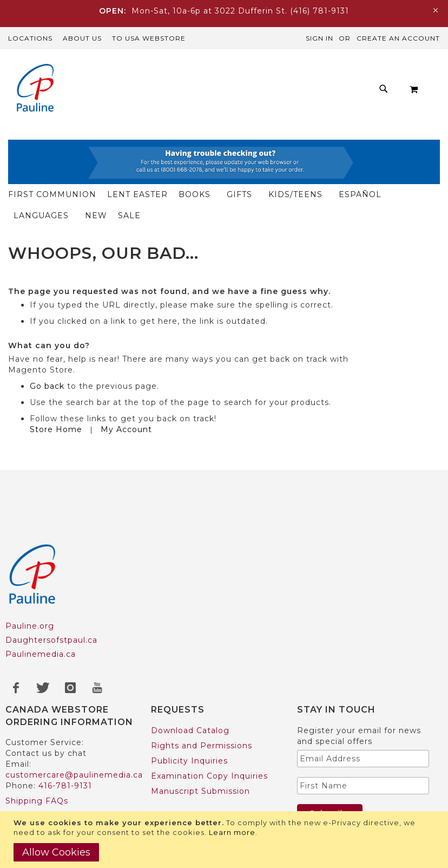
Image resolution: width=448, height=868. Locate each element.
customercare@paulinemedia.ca (74, 733)
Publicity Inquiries (189, 719)
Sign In (319, 38)
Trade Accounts (38, 804)
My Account (126, 387)
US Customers (36, 789)
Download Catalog (190, 688)
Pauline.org (30, 584)
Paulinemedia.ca (41, 612)
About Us (82, 38)
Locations (30, 38)
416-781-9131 (65, 743)
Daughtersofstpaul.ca (51, 598)
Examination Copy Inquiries (209, 734)
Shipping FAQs (37, 759)
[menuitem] (149, 80)
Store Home (56, 387)
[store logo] (35, 89)
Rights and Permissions (202, 703)
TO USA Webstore (149, 38)
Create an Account (398, 38)
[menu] (235, 89)
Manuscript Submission (200, 749)
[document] (225, 840)
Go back (47, 344)
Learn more (232, 832)
